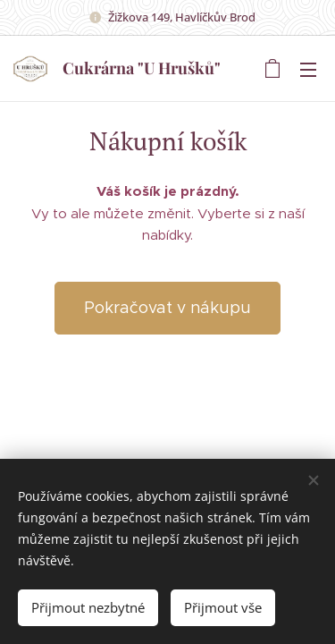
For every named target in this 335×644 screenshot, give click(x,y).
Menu (308, 70)
